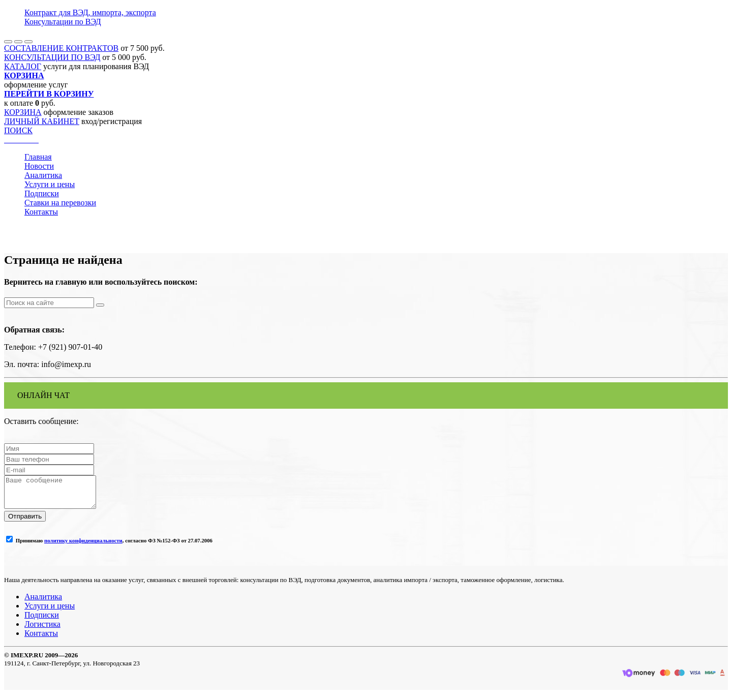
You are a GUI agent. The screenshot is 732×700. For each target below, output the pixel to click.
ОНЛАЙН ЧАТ (43, 395)
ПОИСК (18, 130)
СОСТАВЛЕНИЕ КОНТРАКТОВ (61, 48)
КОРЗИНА (23, 112)
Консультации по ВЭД (63, 22)
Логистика (42, 630)
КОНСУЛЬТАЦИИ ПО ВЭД (52, 57)
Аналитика (43, 175)
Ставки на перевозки (60, 203)
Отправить (25, 522)
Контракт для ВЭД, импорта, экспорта (90, 12)
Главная (38, 157)
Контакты (41, 212)
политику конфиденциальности (83, 546)
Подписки (42, 193)
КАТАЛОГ (23, 66)
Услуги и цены (50, 184)
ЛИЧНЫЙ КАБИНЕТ (42, 121)
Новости (39, 166)
